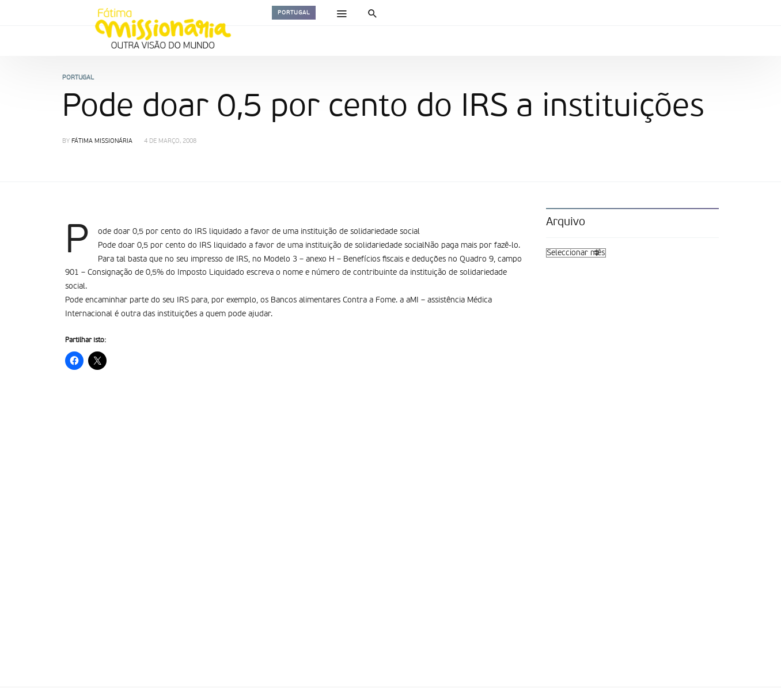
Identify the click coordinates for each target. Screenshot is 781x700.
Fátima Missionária (102, 141)
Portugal (294, 13)
